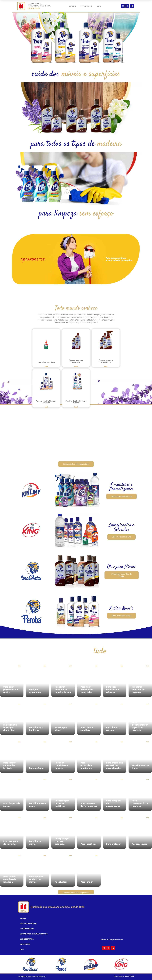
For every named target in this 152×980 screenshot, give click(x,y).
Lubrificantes (27, 939)
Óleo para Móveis (28, 924)
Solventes (25, 944)
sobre (72, 6)
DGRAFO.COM (129, 976)
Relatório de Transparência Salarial (114, 940)
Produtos (87, 6)
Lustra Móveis (27, 929)
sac (99, 6)
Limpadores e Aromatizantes (34, 934)
